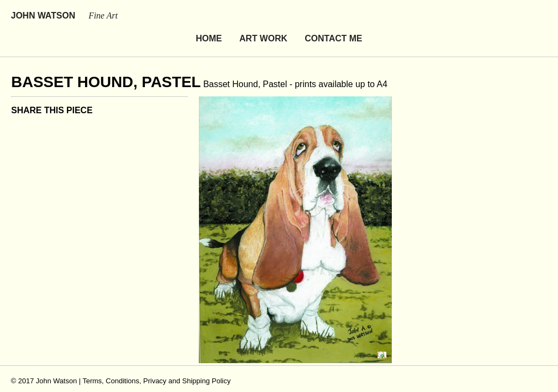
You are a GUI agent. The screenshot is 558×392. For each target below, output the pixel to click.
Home (209, 18)
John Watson (64, 16)
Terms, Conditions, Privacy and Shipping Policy (156, 360)
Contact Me (333, 18)
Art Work (263, 18)
